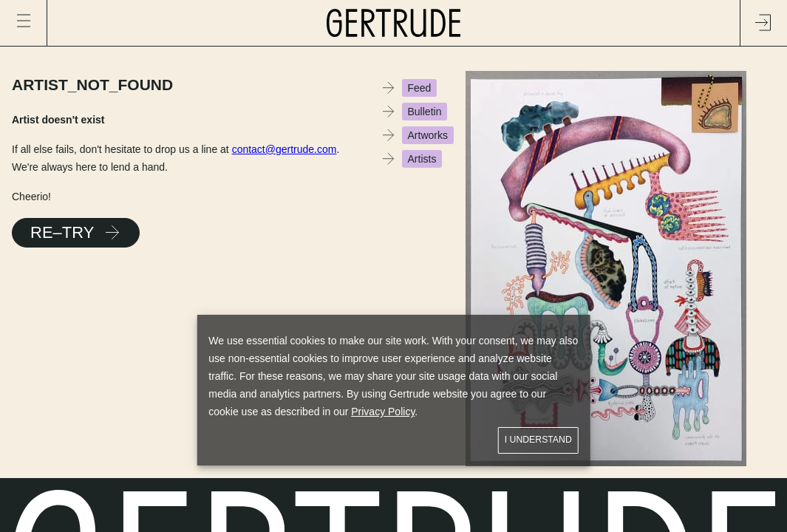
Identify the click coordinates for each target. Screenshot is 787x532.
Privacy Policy (383, 412)
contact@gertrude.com (285, 149)
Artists (422, 159)
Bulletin (425, 112)
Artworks (428, 135)
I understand (538, 440)
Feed (420, 88)
